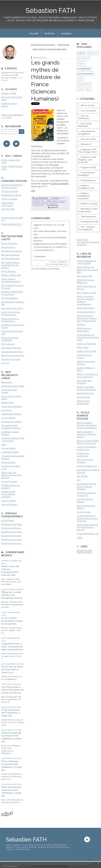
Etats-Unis (93, 53)
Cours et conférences (84, 117)
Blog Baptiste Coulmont (12, 251)
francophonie (84, 84)
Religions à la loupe (89, 204)
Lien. (33, 190)
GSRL (80, 79)
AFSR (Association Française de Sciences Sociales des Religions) (87, 425)
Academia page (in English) (9, 105)
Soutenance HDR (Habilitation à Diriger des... (11, 713)
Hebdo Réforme (8, 462)
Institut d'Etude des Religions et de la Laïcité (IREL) (87, 270)
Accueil (34, 33)
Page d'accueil (64, 45)
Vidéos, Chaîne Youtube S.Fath (12, 168)
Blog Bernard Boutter (11, 258)
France (81, 53)
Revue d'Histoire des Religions (86, 507)
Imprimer (53, 208)
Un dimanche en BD (90, 222)
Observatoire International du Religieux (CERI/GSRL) (88, 242)
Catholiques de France (11, 528)
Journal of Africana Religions (85, 500)
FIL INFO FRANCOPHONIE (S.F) (12, 219)
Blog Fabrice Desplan (10, 255)
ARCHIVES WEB (8, 209)
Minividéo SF (86, 144)
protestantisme (86, 74)
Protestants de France (11, 543)
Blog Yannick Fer (8, 247)
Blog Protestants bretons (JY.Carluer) (12, 287)
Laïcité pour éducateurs (12, 406)
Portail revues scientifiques (83, 454)
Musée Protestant (9, 243)
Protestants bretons (86, 312)
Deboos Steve (8, 566)
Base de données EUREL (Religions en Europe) (88, 442)
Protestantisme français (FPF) (12, 332)
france (55, 201)
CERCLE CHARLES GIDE (11, 275)
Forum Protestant (9, 481)
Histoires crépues (9, 504)
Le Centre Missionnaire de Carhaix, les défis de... (12, 690)
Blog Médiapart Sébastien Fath (13, 303)
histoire (45, 203)
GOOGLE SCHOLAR (10, 191)
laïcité (80, 89)
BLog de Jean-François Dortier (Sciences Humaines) (87, 486)
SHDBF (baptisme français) (84, 356)
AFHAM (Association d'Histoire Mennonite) (86, 388)
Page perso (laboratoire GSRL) (12, 98)
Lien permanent (40, 198)
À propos (66, 33)
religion (81, 63)
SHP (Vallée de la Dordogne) (84, 382)
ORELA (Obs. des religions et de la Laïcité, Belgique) (12, 475)
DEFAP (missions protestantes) (84, 330)
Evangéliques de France (12, 524)
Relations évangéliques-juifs (86, 187)
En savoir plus (12, 866)
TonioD (5, 667)
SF (2, 618)
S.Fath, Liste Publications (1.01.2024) (12, 116)
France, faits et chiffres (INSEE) (11, 397)
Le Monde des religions (12, 422)
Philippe (5, 592)
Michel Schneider (9, 733)
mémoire (53, 204)
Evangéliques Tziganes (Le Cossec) (13, 326)
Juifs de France (8, 520)
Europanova (7, 410)
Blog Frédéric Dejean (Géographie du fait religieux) (10, 265)
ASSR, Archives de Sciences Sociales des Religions (87, 434)
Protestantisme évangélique (86, 174)
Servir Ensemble (9, 501)
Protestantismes (88, 180)
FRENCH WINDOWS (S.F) (12, 224)
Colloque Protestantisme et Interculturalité (10, 572)
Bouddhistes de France (12, 532)
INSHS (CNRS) (83, 347)
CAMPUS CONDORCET (86, 344)
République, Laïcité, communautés (46, 200)
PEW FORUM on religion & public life (88, 471)
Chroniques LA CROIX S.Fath (11, 467)
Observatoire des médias (13, 386)
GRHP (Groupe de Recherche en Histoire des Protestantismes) (87, 318)
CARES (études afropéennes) (83, 402)
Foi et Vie (5, 363)
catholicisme (83, 58)
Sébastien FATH (50, 11)
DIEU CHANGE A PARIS (86, 293)
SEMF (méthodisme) (86, 308)
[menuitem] (34, 33)
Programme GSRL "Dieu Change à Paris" (88, 151)
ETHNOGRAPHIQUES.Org (88, 534)
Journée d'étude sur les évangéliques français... (12, 595)
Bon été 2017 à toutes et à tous (43, 45)
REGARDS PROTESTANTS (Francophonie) (12, 293)
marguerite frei (8, 644)
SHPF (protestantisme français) (87, 287)
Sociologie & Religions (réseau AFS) (86, 494)
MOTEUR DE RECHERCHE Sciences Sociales (12, 186)
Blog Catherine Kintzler (11, 348)
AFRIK (4, 444)
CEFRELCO (81, 324)
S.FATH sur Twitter (9, 199)
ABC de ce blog (87, 105)
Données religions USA (87, 466)
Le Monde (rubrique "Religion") (10, 433)
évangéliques (84, 68)
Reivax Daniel (8, 761)
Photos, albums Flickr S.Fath (11, 161)
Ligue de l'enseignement (12, 352)
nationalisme (38, 205)
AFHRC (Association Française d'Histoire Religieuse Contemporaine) (86, 300)
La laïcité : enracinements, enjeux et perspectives (12, 621)
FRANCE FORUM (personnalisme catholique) (8, 494)
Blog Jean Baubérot (10, 298)
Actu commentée (88, 111)
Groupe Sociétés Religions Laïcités (84, 551)
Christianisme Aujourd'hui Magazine (13, 457)
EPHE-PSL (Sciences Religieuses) (86, 281)
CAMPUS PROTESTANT (87, 351)
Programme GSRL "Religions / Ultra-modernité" (87, 160)
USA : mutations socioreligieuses (87, 228)
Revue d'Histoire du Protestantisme (10, 320)
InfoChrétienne (8, 344)
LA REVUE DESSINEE (10, 452)
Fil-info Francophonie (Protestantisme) (10, 313)
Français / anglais (9, 93)
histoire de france (57, 203)
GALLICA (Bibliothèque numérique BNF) (87, 262)
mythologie (44, 204)
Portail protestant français (9, 391)
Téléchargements (88, 216)
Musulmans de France (11, 536)
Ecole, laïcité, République (85, 125)
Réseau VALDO (83, 397)
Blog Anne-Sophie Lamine (13, 355)
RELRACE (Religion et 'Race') (86, 369)
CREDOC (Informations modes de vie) (87, 448)
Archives (50, 33)
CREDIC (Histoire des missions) (86, 363)
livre (89, 89)
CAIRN (79, 537)
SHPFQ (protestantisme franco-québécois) (87, 375)
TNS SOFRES (82, 476)
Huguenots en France (11, 359)
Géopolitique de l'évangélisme (87, 132)
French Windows (9, 271)
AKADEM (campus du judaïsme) (10, 487)
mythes (35, 204)
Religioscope (7, 382)
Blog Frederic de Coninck (12, 308)
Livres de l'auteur (88, 139)
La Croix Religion (8, 418)
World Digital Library (85, 393)
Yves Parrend (8, 687)
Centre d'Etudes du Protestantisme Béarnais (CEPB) (88, 337)
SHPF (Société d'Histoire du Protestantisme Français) (87, 527)
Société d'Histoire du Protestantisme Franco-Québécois (87, 518)
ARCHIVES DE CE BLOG (11, 195)
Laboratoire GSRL (85, 276)
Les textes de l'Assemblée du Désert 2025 (12, 669)
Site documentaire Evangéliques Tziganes (11, 427)
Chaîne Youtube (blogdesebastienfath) (11, 280)
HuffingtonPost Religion (11, 414)
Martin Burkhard (9, 787)
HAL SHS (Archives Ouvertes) (85, 461)
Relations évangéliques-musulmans (84, 196)
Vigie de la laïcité (8, 448)
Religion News (7, 402)
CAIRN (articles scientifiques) (8, 204)
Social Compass (84, 512)
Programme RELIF (88, 167)
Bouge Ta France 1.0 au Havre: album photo (50, 49)
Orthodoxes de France (11, 539)
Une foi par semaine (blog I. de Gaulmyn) (13, 439)
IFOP (79, 480)
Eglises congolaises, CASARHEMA (10, 339)
